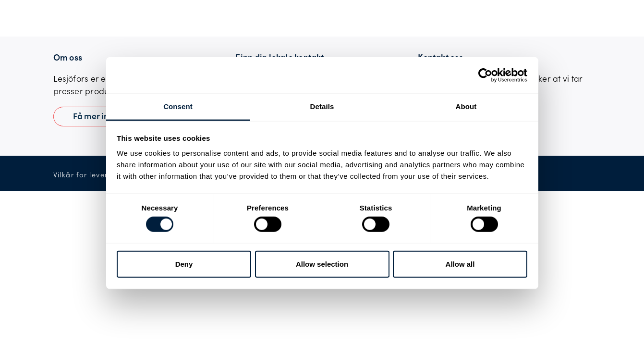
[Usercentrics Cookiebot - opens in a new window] (485, 75)
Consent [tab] (178, 106)
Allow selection (322, 264)
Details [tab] (322, 106)
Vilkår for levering (86, 175)
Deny (184, 264)
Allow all (460, 264)
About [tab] (466, 106)
